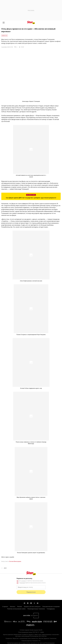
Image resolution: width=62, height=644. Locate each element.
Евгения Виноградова (15, 561)
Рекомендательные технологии (36, 609)
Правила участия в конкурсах (32, 607)
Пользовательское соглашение (51, 607)
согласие (23, 581)
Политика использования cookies (16, 609)
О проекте (5, 607)
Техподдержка (51, 609)
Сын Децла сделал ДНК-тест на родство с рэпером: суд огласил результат (31, 198)
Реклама (20, 607)
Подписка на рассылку (24, 578)
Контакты (13, 607)
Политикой (22, 583)
